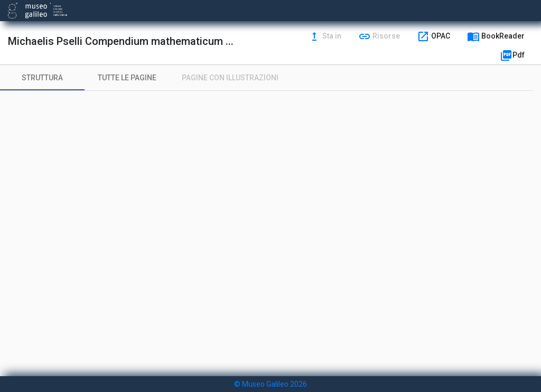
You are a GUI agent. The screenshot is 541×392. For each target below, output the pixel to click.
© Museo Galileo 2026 (270, 384)
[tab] (42, 78)
